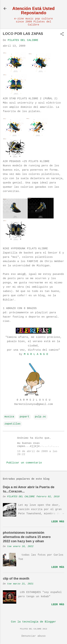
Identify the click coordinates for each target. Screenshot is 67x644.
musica (9, 417)
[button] (62, 34)
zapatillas (13, 424)
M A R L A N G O (36, 354)
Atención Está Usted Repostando (33, 11)
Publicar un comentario (24, 463)
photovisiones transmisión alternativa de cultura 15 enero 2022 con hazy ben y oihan (27, 537)
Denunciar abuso (33, 636)
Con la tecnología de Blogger (33, 622)
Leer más (58, 522)
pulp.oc (40, 417)
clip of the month (16, 579)
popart (24, 417)
